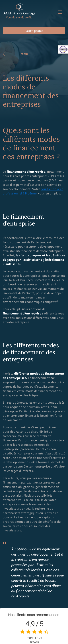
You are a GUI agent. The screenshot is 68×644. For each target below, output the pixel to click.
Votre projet (34, 31)
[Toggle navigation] (60, 12)
